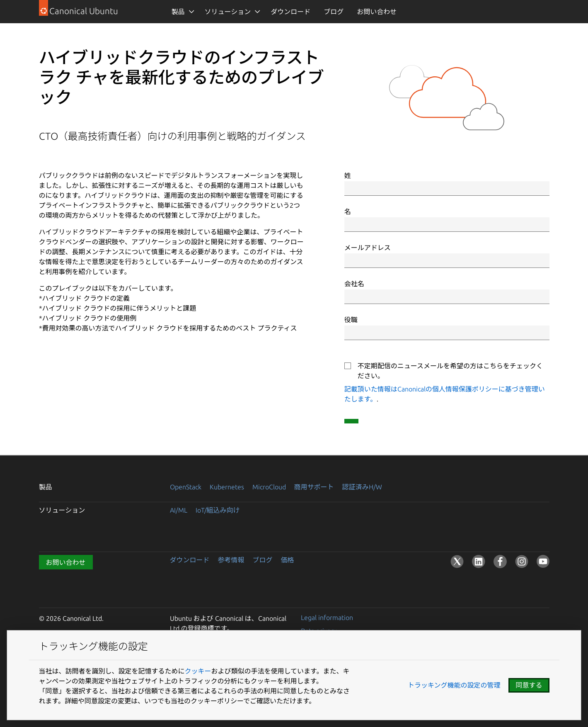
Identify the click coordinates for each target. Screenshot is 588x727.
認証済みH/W (362, 487)
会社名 (354, 284)
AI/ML (179, 510)
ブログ (334, 12)
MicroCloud (269, 487)
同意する (529, 685)
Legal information (327, 618)
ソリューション (228, 12)
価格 (288, 560)
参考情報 (231, 560)
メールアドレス (368, 248)
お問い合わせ (377, 12)
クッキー (198, 671)
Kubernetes (227, 487)
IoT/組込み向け (218, 510)
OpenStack (186, 487)
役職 (351, 320)
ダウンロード (290, 12)
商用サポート (314, 487)
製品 (178, 12)
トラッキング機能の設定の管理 (454, 685)
